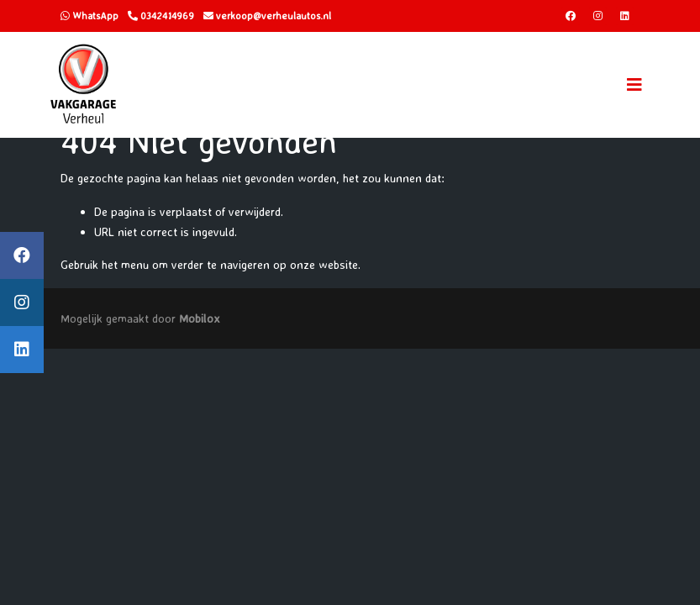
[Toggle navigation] (634, 85)
